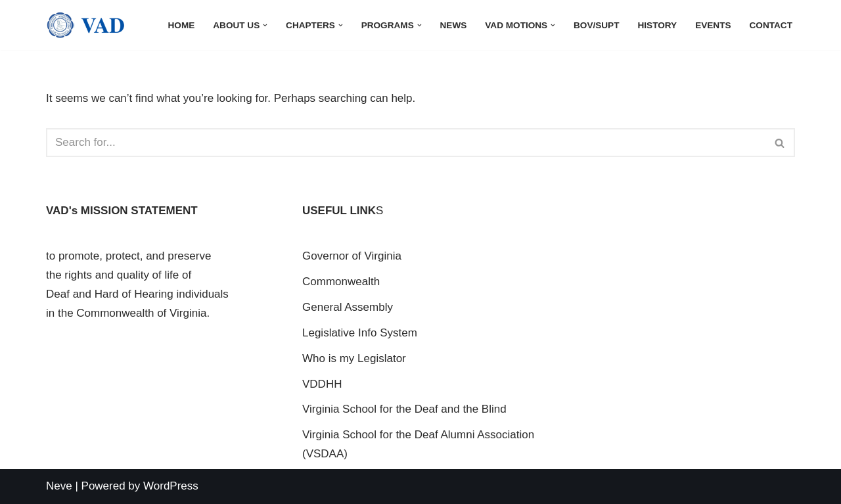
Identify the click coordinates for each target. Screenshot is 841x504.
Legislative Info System (360, 333)
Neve (59, 486)
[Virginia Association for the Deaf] (85, 25)
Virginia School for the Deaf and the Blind (404, 409)
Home (181, 25)
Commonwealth (341, 282)
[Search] (406, 143)
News (454, 25)
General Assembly (348, 307)
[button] (265, 25)
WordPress (171, 486)
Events (713, 25)
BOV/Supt (597, 25)
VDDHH (322, 384)
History (657, 25)
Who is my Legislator (354, 358)
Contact (771, 25)
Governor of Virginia (352, 256)
